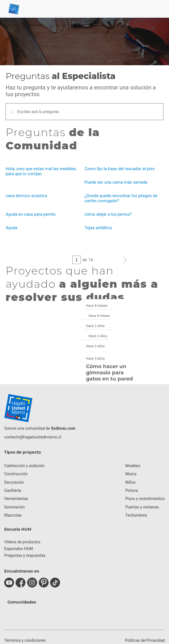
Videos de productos (22, 542)
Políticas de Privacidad (145, 640)
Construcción (16, 474)
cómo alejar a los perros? (108, 214)
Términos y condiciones (25, 640)
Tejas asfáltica (98, 228)
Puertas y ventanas (142, 507)
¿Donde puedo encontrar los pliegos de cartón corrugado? (121, 198)
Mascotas (13, 515)
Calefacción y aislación (24, 466)
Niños (130, 482)
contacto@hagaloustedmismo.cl (33, 437)
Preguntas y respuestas (25, 555)
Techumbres (136, 515)
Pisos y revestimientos (145, 499)
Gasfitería (13, 490)
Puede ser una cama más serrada (116, 182)
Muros (131, 474)
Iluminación (14, 507)
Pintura (132, 490)
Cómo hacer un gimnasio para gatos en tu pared (109, 373)
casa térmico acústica (26, 196)
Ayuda (11, 228)
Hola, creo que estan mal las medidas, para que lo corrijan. (41, 171)
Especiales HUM (19, 549)
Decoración (14, 482)
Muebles (133, 466)
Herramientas (16, 499)
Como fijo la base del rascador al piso (120, 169)
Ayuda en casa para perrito (31, 214)
